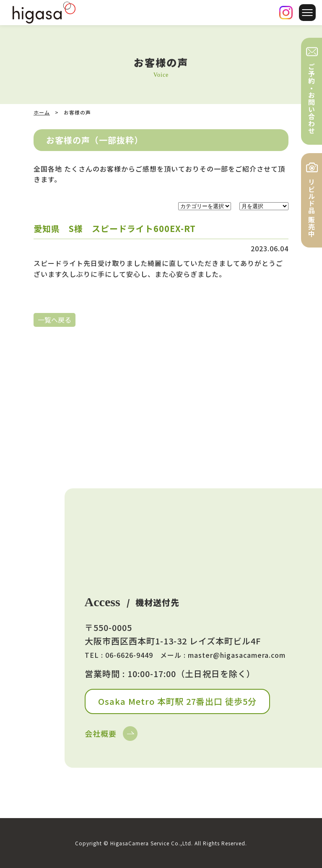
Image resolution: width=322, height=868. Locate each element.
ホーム (42, 112)
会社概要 (101, 733)
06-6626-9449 (129, 655)
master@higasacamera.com (237, 655)
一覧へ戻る (55, 320)
